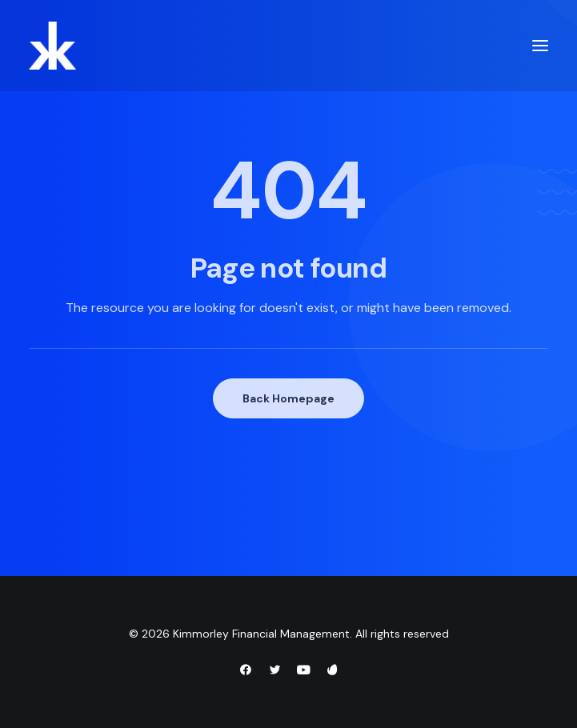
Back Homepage (288, 398)
